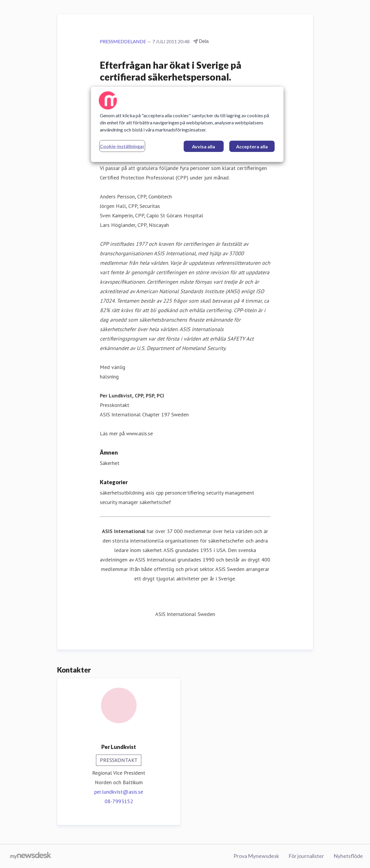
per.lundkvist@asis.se (119, 792)
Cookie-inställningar (122, 146)
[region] (187, 124)
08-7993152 (119, 801)
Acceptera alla (252, 146)
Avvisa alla (204, 146)
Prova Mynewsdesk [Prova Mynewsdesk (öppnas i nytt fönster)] (256, 856)
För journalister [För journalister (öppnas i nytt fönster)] (306, 856)
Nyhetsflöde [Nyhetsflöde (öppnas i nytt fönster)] (348, 856)
